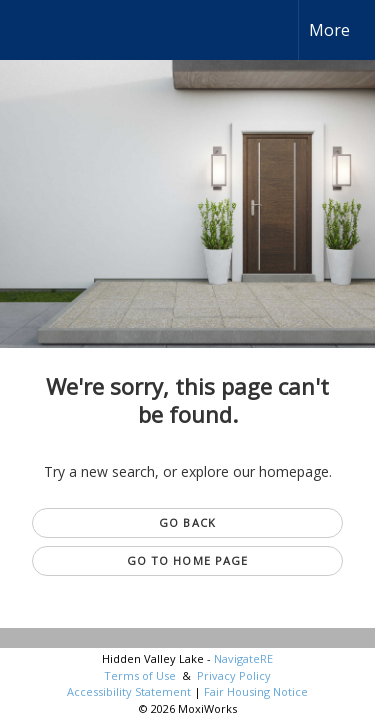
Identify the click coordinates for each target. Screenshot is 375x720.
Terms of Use (140, 675)
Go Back (187, 522)
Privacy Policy (234, 675)
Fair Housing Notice (256, 691)
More (329, 30)
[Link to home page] (33, 30)
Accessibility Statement (129, 691)
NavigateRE (243, 658)
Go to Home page (188, 560)
